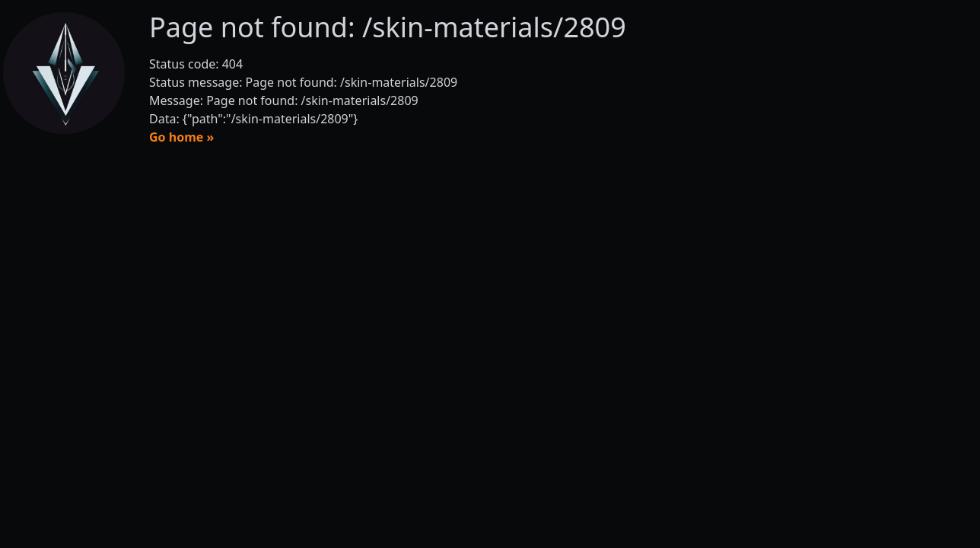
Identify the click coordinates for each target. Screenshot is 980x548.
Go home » (181, 137)
